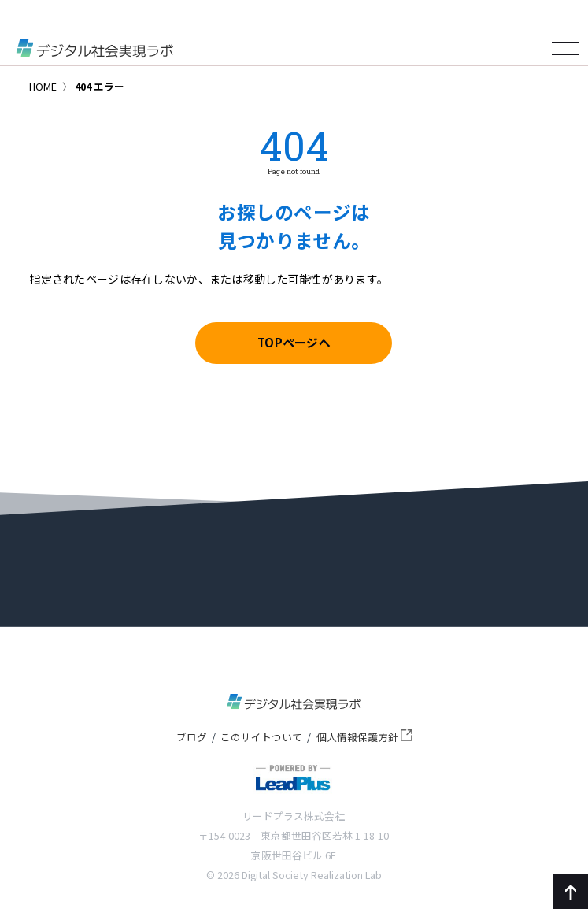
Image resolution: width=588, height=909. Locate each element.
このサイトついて (261, 737)
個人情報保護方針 (364, 737)
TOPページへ (294, 342)
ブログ (192, 737)
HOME (43, 86)
